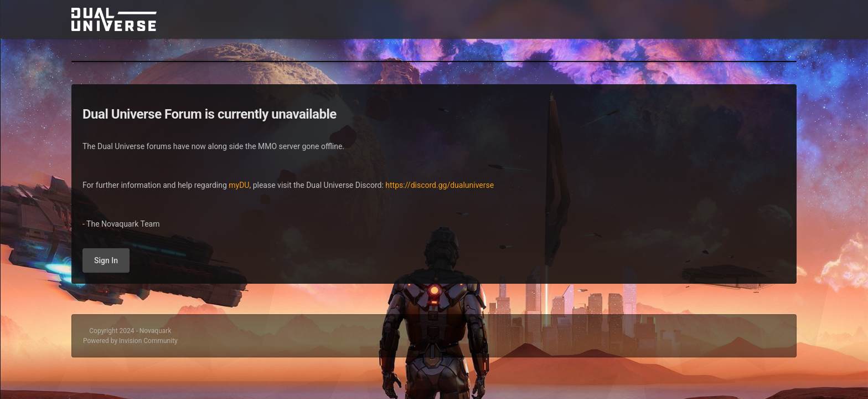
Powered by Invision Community (130, 341)
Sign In (106, 260)
